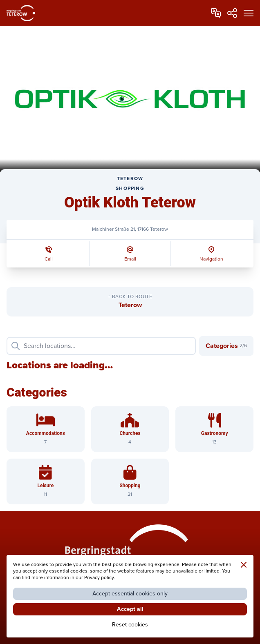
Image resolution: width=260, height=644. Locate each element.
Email (130, 259)
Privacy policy (99, 578)
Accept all (130, 609)
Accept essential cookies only (130, 594)
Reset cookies (130, 625)
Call (49, 259)
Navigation (211, 259)
